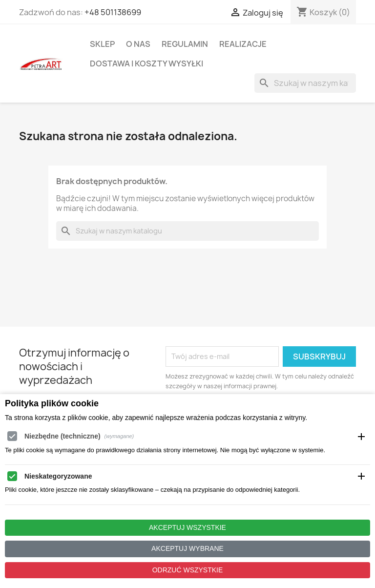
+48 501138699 (113, 12)
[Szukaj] (305, 83)
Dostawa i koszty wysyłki (146, 63)
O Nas (138, 44)
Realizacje (243, 44)
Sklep (102, 44)
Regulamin (185, 44)
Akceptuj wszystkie (187, 527)
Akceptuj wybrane (187, 548)
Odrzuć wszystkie (188, 570)
